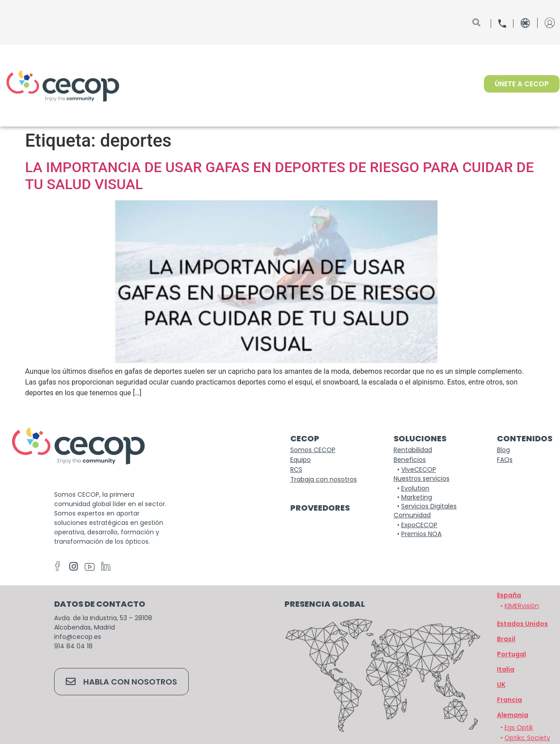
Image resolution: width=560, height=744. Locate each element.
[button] (513, 715)
